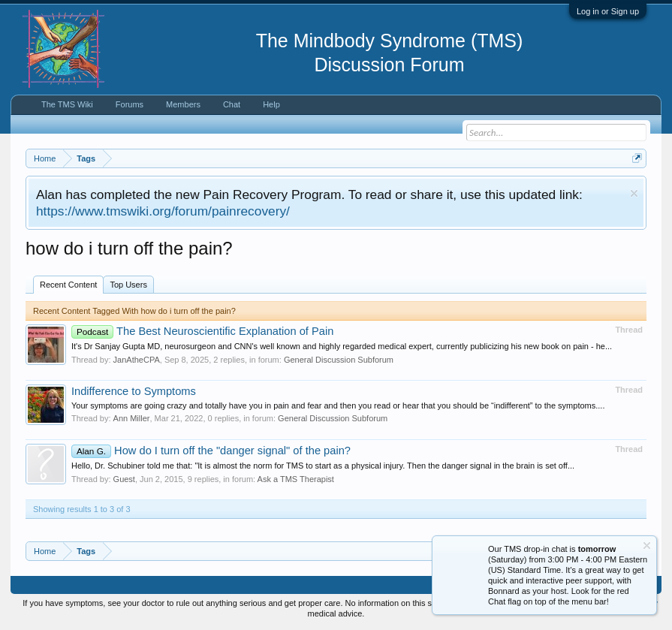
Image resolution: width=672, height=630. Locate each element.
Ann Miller (132, 418)
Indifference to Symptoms (134, 391)
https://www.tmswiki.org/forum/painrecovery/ (163, 211)
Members (183, 104)
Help (271, 104)
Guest (124, 479)
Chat (232, 104)
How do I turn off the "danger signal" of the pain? (211, 451)
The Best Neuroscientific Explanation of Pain (202, 331)
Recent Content (68, 285)
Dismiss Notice (634, 193)
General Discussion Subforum (339, 360)
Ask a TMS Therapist (296, 479)
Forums (130, 104)
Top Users (128, 285)
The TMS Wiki (67, 104)
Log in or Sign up (608, 11)
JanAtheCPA (137, 360)
